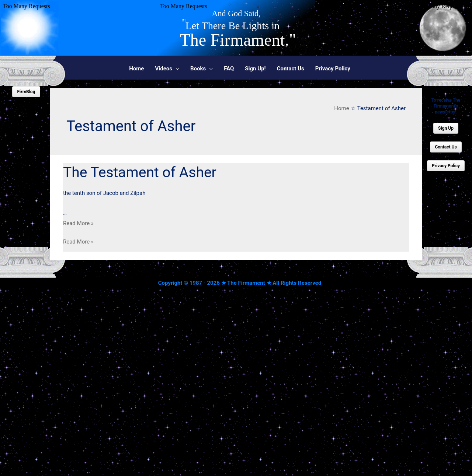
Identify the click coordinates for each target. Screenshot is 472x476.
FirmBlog (26, 92)
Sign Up (446, 128)
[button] (167, 69)
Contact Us (446, 147)
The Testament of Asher (140, 172)
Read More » (78, 223)
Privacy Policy (446, 166)
